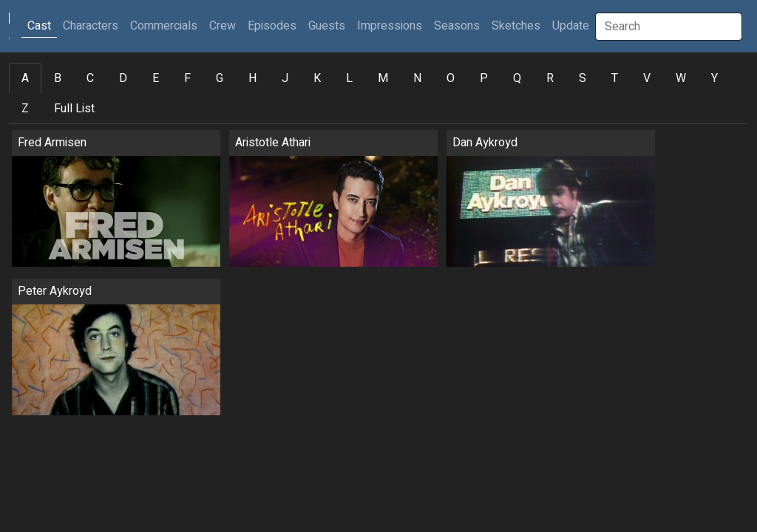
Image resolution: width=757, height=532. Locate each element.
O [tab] (451, 78)
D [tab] (123, 78)
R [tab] (550, 78)
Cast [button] (42, 25)
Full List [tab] (74, 109)
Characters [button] (91, 26)
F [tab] (187, 78)
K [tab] (317, 78)
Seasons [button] (457, 26)
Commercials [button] (164, 26)
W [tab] (681, 78)
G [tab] (220, 78)
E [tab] (156, 78)
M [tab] (383, 78)
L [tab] (349, 78)
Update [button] (571, 26)
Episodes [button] (272, 26)
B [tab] (58, 78)
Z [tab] (25, 109)
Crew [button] (223, 26)
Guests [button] (327, 26)
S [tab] (583, 78)
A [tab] (25, 78)
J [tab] (285, 78)
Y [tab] (714, 78)
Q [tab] (517, 78)
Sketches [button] (516, 26)
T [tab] (615, 78)
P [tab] (484, 78)
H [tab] (252, 78)
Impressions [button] (390, 26)
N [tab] (417, 78)
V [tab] (647, 78)
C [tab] (90, 78)
